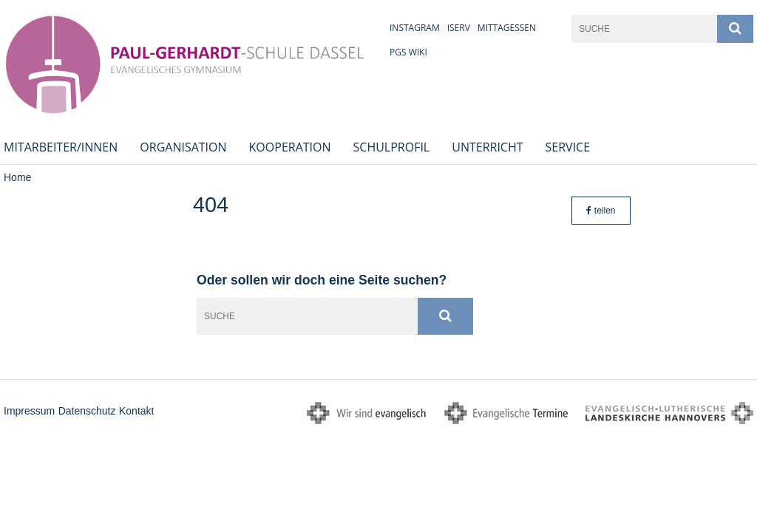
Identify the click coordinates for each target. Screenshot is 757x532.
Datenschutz (87, 411)
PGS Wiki (408, 52)
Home (17, 177)
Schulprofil (392, 147)
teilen (601, 211)
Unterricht (487, 147)
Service (568, 147)
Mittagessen (507, 28)
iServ (459, 28)
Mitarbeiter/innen (61, 147)
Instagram (415, 28)
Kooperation (290, 147)
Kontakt (136, 411)
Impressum (29, 411)
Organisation (183, 147)
